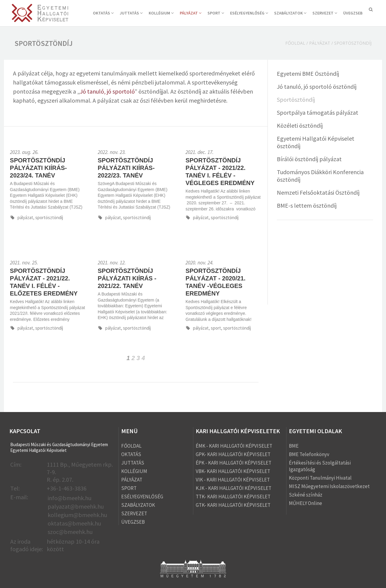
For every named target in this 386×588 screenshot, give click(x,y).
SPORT (216, 13)
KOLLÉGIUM (161, 13)
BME (294, 446)
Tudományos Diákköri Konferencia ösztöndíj (320, 176)
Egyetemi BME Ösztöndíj (308, 73)
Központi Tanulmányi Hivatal (320, 478)
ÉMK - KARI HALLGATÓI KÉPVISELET (234, 446)
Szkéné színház (306, 495)
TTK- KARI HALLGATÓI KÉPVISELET (233, 497)
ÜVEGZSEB (353, 13)
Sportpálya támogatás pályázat (318, 112)
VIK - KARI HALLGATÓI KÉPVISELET (233, 480)
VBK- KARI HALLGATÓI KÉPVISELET (233, 471)
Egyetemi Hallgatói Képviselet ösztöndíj (316, 142)
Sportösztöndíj (296, 99)
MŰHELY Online (305, 503)
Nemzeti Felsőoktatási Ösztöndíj (318, 192)
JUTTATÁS (131, 13)
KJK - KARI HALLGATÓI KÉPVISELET (234, 488)
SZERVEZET (325, 13)
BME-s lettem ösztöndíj (307, 205)
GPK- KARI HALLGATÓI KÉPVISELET (233, 454)
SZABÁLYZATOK (290, 13)
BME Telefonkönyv (309, 454)
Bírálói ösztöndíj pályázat (309, 159)
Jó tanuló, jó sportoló (107, 91)
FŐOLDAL (131, 446)
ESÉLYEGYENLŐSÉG (249, 13)
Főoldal (295, 43)
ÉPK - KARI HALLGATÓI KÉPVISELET (234, 463)
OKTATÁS (103, 13)
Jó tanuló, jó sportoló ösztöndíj (317, 86)
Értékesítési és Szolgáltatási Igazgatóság (320, 466)
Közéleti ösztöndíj (300, 125)
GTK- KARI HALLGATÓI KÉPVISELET (233, 505)
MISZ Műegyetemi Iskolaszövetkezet (329, 486)
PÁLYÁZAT (191, 13)
